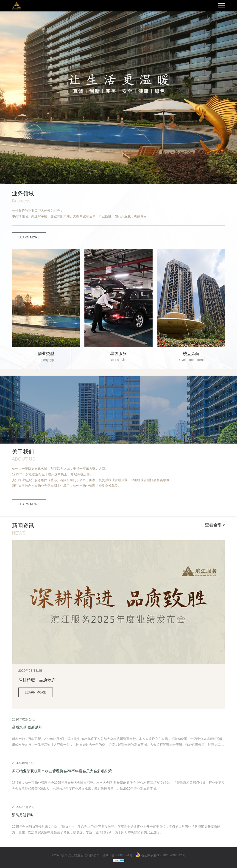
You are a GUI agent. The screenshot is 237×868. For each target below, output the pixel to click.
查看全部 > (215, 525)
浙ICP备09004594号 (118, 855)
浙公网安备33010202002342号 (160, 855)
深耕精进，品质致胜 (37, 680)
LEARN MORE (29, 237)
